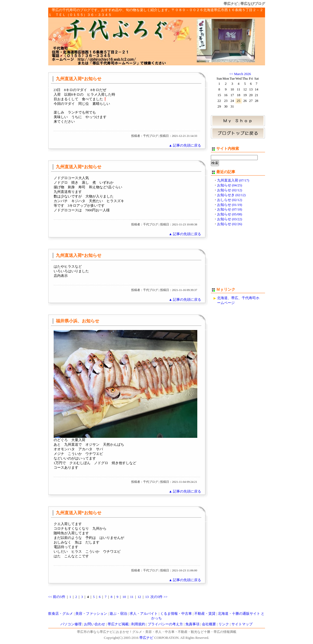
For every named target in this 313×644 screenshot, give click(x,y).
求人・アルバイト (144, 614)
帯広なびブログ (253, 4)
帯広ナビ (231, 4)
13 (147, 597)
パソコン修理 (71, 624)
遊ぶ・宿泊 (118, 614)
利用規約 (138, 624)
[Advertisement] (238, 259)
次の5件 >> (159, 597)
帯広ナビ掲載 (118, 624)
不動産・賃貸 (205, 614)
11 (132, 597)
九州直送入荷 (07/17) (233, 180)
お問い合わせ (95, 624)
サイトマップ (242, 624)
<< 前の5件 (57, 597)
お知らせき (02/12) (231, 195)
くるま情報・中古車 (176, 614)
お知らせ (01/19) (230, 205)
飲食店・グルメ (61, 614)
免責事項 (192, 624)
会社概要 (209, 624)
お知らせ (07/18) (230, 209)
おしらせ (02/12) (230, 200)
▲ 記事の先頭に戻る (185, 145)
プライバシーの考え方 (165, 624)
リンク (224, 624)
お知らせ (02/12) (230, 190)
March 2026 (243, 74)
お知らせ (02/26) (230, 224)
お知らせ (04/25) (230, 185)
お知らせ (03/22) (230, 219)
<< (231, 74)
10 (124, 597)
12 (139, 597)
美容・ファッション (91, 614)
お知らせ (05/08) (230, 214)
